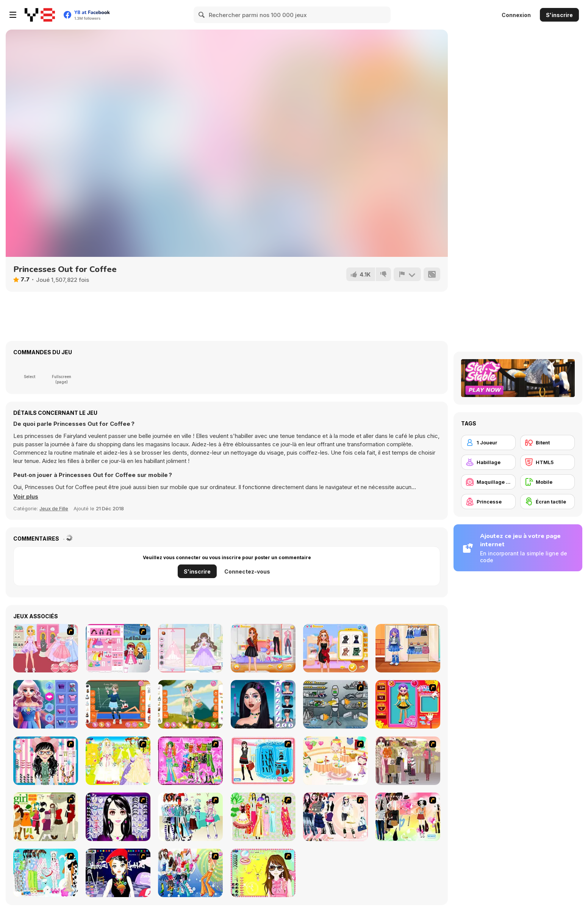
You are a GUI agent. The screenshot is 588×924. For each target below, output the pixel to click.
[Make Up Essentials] (118, 817)
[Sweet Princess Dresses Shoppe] (46, 648)
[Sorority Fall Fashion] (263, 648)
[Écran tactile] (547, 502)
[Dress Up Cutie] (46, 761)
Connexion (516, 15)
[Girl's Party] (335, 761)
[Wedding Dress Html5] (190, 648)
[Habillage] (488, 462)
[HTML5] (547, 462)
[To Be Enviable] (263, 873)
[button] (26, 497)
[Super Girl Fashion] (46, 817)
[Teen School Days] (118, 704)
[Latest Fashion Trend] (190, 873)
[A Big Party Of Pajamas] (46, 873)
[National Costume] (263, 817)
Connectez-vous (247, 571)
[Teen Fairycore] (190, 704)
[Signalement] (407, 274)
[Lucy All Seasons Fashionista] (46, 704)
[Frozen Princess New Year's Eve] (335, 648)
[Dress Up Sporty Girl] (335, 817)
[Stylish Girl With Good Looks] (118, 873)
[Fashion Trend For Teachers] (408, 761)
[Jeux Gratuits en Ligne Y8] (40, 15)
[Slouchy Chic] (408, 817)
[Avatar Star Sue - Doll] (408, 704)
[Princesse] (488, 502)
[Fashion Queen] (263, 761)
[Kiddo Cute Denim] (408, 648)
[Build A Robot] (335, 704)
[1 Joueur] (488, 442)
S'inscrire (559, 15)
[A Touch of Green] (190, 761)
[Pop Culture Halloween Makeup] (263, 704)
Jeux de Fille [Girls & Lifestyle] (54, 508)
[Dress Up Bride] (118, 761)
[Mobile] (547, 482)
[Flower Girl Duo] (118, 648)
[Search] (202, 15)
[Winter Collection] (190, 817)
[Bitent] (547, 442)
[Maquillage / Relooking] (488, 482)
